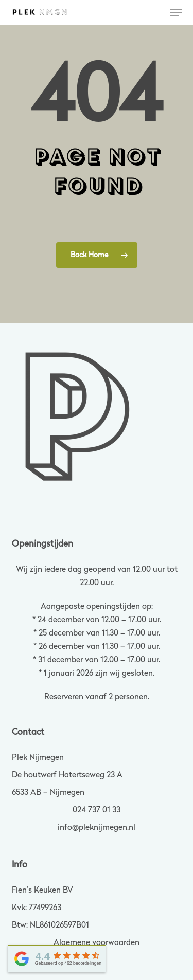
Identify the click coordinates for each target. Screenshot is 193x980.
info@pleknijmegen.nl (97, 828)
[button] (176, 12)
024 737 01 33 (97, 810)
